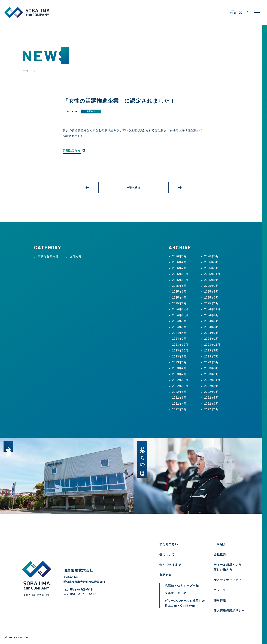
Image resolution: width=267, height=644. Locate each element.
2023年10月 (180, 350)
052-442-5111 (78, 589)
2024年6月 (179, 327)
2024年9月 (211, 315)
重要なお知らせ (48, 256)
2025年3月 (211, 298)
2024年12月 (180, 309)
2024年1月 (211, 339)
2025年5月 (211, 292)
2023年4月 (179, 368)
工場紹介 (220, 544)
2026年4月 (179, 262)
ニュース (220, 590)
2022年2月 (179, 409)
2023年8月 (179, 356)
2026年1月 (211, 268)
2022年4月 (179, 404)
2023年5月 (211, 362)
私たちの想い (169, 544)
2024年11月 (212, 309)
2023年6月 (179, 362)
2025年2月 (179, 303)
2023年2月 (179, 374)
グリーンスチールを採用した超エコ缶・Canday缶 (185, 603)
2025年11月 (212, 274)
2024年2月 (179, 339)
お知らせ (91, 111)
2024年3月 (211, 333)
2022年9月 (211, 386)
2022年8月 (179, 392)
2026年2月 (179, 268)
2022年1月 (211, 409)
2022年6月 (179, 398)
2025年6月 (179, 292)
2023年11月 (212, 345)
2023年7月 (211, 356)
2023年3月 (211, 368)
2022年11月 (212, 380)
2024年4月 (179, 333)
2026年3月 (211, 262)
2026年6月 (179, 256)
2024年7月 (211, 321)
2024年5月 (211, 327)
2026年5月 (211, 256)
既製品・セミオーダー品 (182, 586)
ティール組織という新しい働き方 (228, 567)
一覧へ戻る (134, 188)
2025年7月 (211, 286)
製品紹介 (166, 575)
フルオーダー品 (176, 593)
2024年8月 (179, 321)
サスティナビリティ (228, 580)
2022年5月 (211, 398)
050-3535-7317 (80, 594)
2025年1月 (211, 303)
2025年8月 (179, 286)
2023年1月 (211, 374)
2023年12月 (180, 345)
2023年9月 (211, 350)
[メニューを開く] (257, 13)
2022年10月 (180, 386)
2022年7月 (211, 392)
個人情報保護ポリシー (229, 611)
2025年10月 (180, 280)
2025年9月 (211, 280)
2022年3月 (211, 404)
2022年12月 (180, 380)
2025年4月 (179, 298)
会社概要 (220, 554)
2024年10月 (180, 315)
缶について (167, 554)
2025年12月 (180, 274)
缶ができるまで (170, 565)
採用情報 (220, 600)
